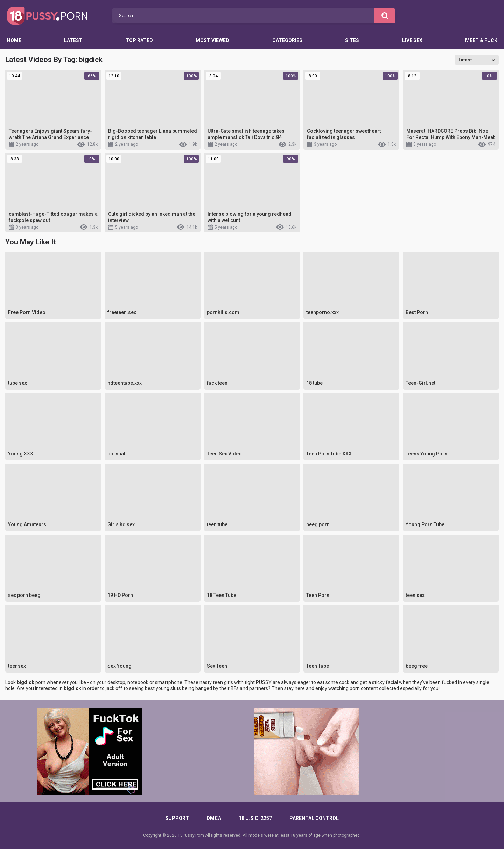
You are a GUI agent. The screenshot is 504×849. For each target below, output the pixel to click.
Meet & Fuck (481, 40)
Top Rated (139, 40)
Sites (352, 40)
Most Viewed (212, 40)
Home (14, 40)
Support (177, 818)
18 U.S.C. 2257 (255, 818)
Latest (73, 40)
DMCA (214, 818)
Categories (287, 40)
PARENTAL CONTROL (314, 818)
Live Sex (412, 40)
